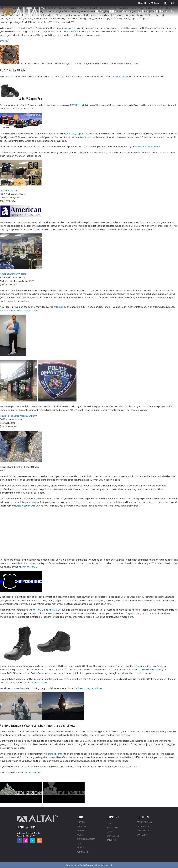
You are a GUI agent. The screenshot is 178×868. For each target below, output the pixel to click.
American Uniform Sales (13, 274)
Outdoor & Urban (86, 839)
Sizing (110, 832)
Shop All (142, 3)
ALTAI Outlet (154, 3)
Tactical (81, 826)
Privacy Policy (144, 822)
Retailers (111, 840)
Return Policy (144, 831)
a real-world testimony (151, 670)
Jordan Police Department (23, 311)
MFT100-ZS (55, 610)
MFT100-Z (38, 610)
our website (121, 77)
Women (127, 11)
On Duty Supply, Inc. (78, 134)
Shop (99, 11)
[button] (172, 3)
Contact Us (113, 836)
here (131, 617)
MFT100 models (78, 105)
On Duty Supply (8, 190)
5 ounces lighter (55, 754)
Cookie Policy (144, 826)
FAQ (109, 823)
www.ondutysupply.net (148, 147)
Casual (80, 843)
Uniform (81, 822)
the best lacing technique (88, 688)
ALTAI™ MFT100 (33, 773)
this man (58, 307)
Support (161, 11)
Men (113, 11)
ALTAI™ (74, 32)
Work (80, 835)
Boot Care (112, 827)
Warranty (142, 835)
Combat (81, 831)
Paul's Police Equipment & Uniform (19, 416)
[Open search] (173, 11)
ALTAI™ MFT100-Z (28, 567)
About (143, 11)
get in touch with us (28, 506)
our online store (38, 683)
